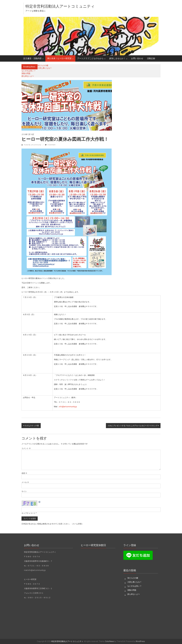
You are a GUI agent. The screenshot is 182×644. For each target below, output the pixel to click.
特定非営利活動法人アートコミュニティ (60, 6)
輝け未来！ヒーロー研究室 (59, 58)
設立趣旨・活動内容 (32, 58)
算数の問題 (26, 73)
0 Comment (50, 145)
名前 (24, 473)
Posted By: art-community (32, 145)
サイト (24, 491)
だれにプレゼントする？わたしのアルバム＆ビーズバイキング (133, 426)
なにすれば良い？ (29, 71)
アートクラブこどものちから (90, 58)
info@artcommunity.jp (68, 407)
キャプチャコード (29, 513)
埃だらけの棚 (43, 65)
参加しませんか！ (117, 58)
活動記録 (151, 58)
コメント (26, 448)
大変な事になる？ (45, 68)
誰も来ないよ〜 (28, 76)
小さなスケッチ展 (32, 426)
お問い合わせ (137, 58)
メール (25, 482)
